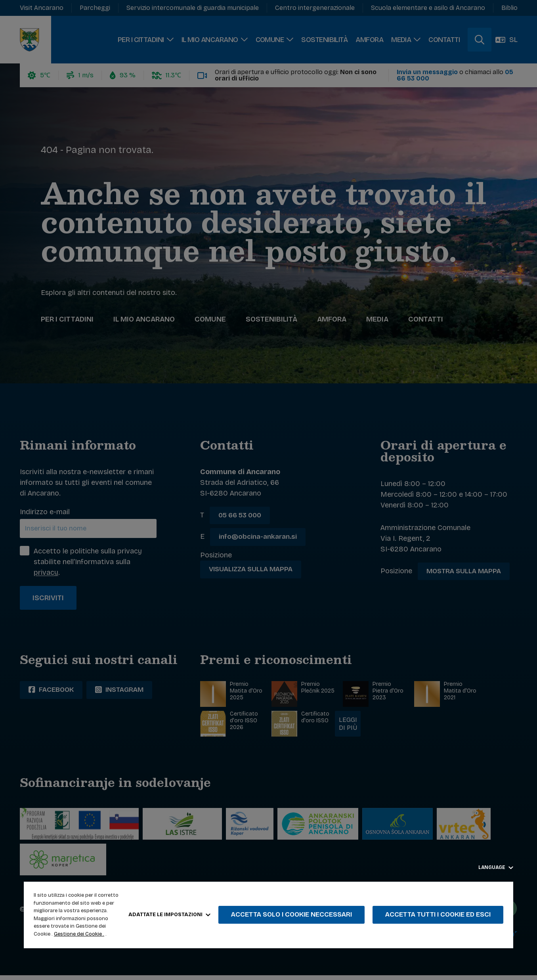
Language (496, 867)
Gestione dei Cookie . (79, 934)
